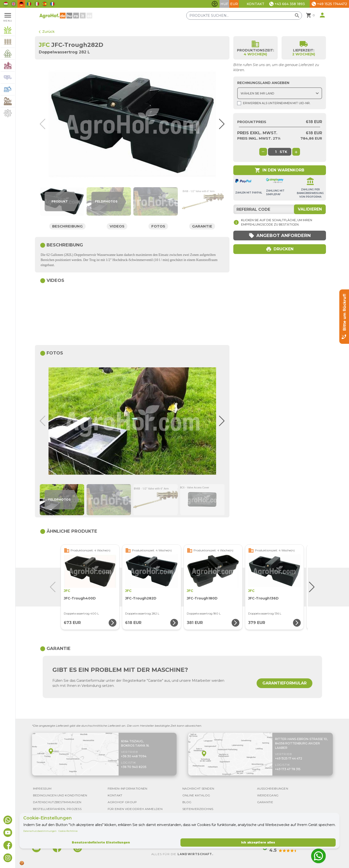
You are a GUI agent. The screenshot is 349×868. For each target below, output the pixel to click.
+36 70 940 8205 (134, 767)
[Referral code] (280, 209)
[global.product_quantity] (276, 152)
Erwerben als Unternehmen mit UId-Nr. (274, 103)
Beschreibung (68, 226)
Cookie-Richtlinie (68, 831)
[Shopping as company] (239, 103)
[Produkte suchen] (244, 16)
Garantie (202, 226)
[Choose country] (280, 93)
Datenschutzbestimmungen (40, 831)
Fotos (158, 226)
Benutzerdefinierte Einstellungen (101, 842)
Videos (117, 226)
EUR (234, 4)
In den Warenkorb (280, 170)
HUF (224, 4)
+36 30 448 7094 (134, 756)
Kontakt (256, 4)
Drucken (280, 249)
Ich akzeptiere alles (258, 842)
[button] (220, 124)
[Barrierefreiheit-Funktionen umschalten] (215, 4)
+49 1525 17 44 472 (289, 758)
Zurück (47, 32)
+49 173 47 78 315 (288, 769)
